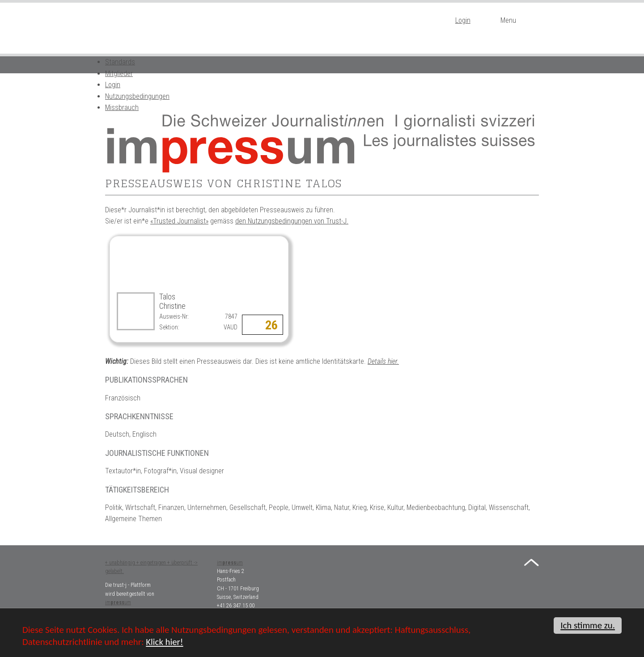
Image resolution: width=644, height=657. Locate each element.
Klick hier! (164, 643)
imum (118, 602)
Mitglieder (119, 74)
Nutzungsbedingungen (137, 96)
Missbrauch (122, 107)
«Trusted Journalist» (179, 221)
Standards (120, 62)
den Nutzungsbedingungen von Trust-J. (292, 221)
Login (463, 20)
